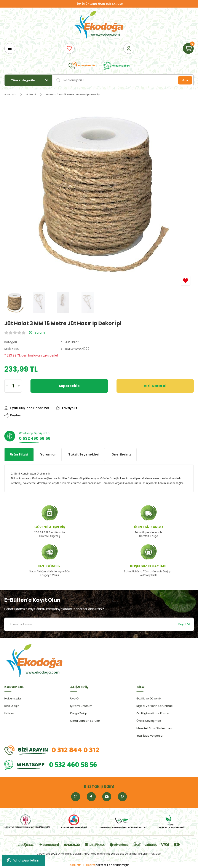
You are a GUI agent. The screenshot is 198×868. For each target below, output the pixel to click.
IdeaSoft (75, 865)
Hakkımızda (13, 698)
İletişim (9, 713)
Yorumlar (48, 454)
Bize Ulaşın (12, 706)
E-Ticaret (89, 865)
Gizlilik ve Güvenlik (149, 698)
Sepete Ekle (69, 386)
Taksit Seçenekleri (84, 454)
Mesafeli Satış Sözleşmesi (154, 728)
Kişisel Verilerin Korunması (155, 706)
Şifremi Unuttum (81, 706)
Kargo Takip (79, 713)
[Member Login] (129, 48)
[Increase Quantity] (19, 386)
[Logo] (99, 25)
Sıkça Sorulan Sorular (85, 721)
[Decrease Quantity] (7, 386)
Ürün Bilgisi (19, 454)
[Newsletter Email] (99, 624)
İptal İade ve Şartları (150, 736)
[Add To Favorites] (186, 281)
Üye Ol (75, 698)
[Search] (123, 80)
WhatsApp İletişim (24, 860)
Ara (185, 80)
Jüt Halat (72, 342)
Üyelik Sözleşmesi (149, 721)
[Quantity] (13, 386)
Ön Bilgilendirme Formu (153, 713)
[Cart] (188, 48)
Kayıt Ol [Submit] (184, 624)
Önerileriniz (121, 454)
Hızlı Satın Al (155, 386)
